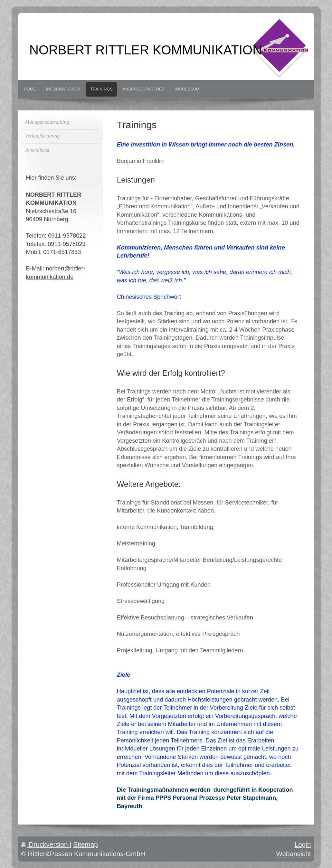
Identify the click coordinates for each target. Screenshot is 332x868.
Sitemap (86, 844)
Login (303, 844)
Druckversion (46, 844)
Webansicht (293, 854)
